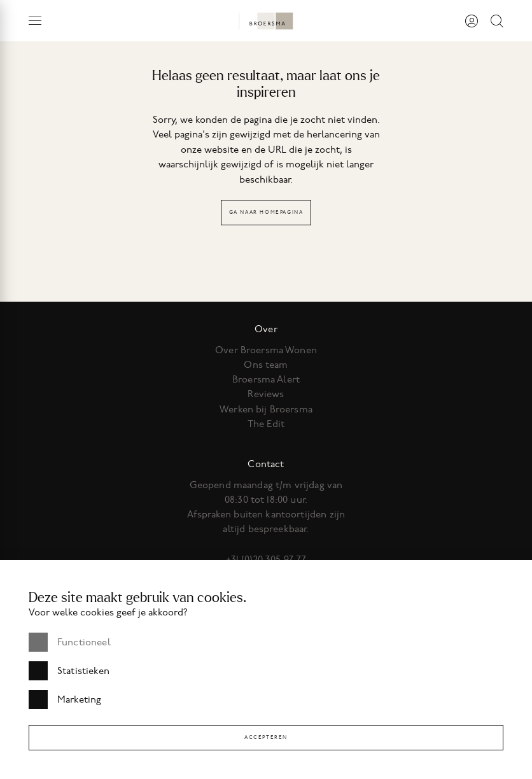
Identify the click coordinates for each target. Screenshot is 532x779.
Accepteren (266, 737)
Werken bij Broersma (266, 409)
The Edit (266, 424)
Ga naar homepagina (266, 212)
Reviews (266, 394)
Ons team (266, 365)
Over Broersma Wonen (266, 350)
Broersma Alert (266, 379)
